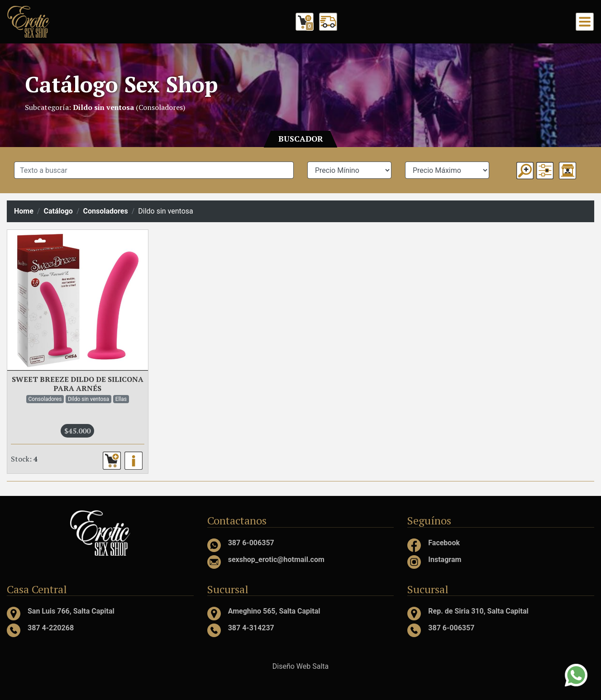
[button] (545, 171)
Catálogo (58, 211)
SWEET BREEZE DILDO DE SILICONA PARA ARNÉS (78, 384)
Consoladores (106, 211)
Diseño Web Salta (300, 666)
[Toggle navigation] (585, 22)
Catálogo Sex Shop (121, 84)
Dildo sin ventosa (88, 399)
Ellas (121, 399)
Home (24, 211)
